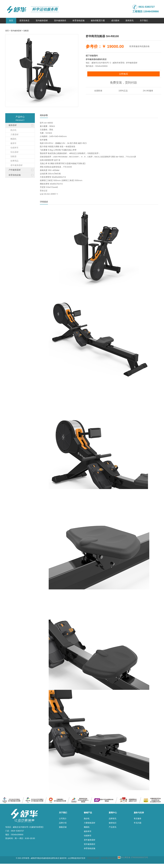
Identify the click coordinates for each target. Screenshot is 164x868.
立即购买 (124, 74)
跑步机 (87, 818)
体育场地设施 (78, 21)
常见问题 (138, 823)
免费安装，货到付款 (124, 83)
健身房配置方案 (98, 21)
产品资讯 (113, 827)
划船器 (26, 31)
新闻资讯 (130, 21)
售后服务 (138, 818)
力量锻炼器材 (90, 823)
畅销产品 (88, 813)
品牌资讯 (113, 818)
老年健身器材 (90, 840)
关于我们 (144, 21)
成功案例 (115, 21)
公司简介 (63, 818)
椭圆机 (87, 827)
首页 (11, 21)
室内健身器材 (42, 21)
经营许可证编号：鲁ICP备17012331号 (102, 858)
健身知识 (113, 823)
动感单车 (88, 836)
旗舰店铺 (63, 827)
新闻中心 (113, 813)
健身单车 (88, 831)
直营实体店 (24, 21)
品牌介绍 (63, 823)
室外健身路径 (60, 21)
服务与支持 (139, 813)
